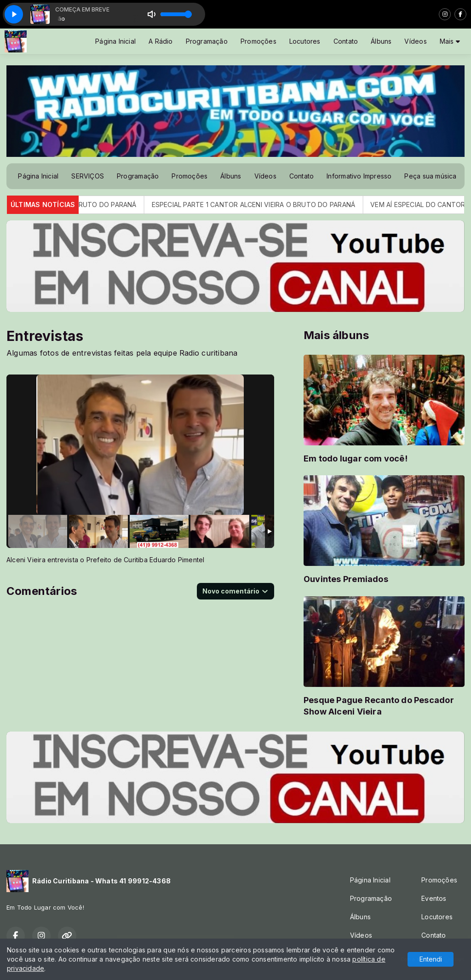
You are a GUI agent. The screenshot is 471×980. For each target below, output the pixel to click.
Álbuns (381, 41)
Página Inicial (115, 41)
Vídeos (415, 41)
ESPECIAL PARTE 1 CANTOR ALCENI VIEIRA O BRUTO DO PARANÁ (263, 205)
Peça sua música (430, 176)
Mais (450, 41)
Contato (346, 41)
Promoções (258, 41)
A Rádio (161, 41)
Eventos (434, 898)
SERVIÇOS (88, 176)
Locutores (305, 41)
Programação (207, 41)
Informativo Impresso (359, 176)
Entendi (431, 959)
